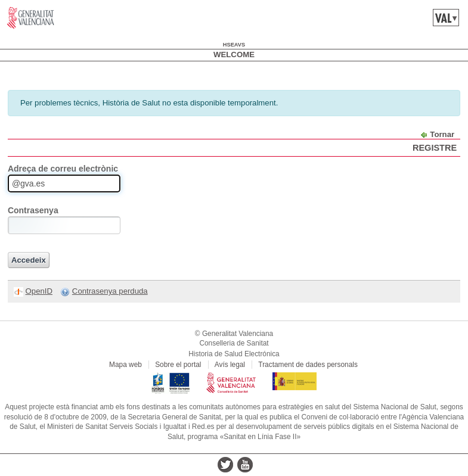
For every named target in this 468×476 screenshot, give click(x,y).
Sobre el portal (178, 365)
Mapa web (125, 365)
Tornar (442, 134)
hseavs (234, 45)
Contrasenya (33, 210)
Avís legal (230, 365)
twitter (225, 465)
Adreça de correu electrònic (63, 169)
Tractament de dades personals (308, 365)
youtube (245, 465)
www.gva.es (31, 18)
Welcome (234, 55)
